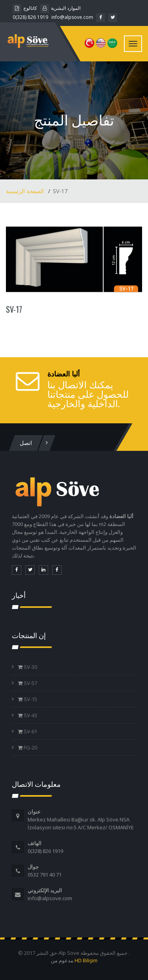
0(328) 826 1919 (30, 17)
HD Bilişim (86, 960)
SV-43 (30, 715)
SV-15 (30, 699)
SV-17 (14, 309)
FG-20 (30, 747)
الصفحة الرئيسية (26, 191)
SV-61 (30, 731)
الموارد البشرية (60, 8)
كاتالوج (25, 8)
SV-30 (30, 667)
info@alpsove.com (72, 17)
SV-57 (30, 683)
